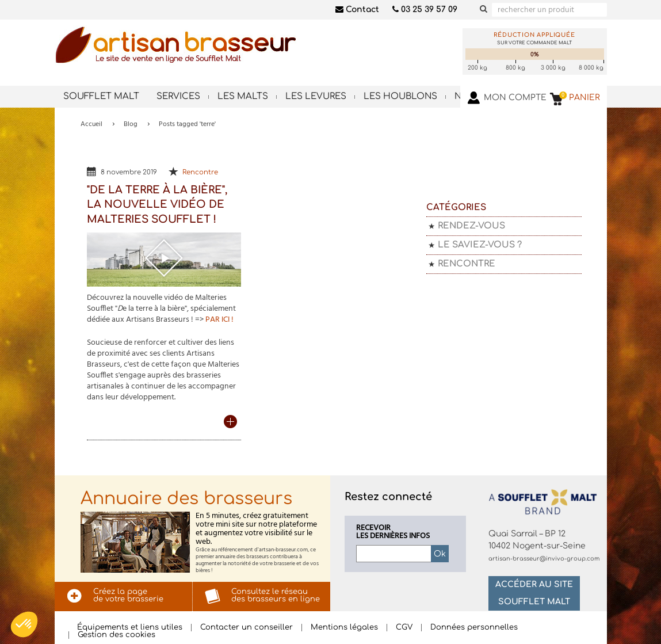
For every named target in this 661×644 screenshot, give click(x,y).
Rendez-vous (471, 226)
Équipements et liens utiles (130, 628)
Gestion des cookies (116, 635)
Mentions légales (344, 628)
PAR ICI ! (219, 320)
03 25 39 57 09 (425, 9)
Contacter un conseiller (247, 628)
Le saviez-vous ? (480, 245)
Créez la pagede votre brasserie (128, 595)
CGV (404, 628)
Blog (131, 124)
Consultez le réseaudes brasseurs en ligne (276, 595)
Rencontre (200, 172)
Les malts (243, 96)
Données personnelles (474, 628)
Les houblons (400, 96)
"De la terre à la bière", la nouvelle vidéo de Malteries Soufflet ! (157, 204)
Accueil (91, 124)
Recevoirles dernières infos (393, 532)
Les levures (316, 96)
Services (178, 96)
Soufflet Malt (101, 96)
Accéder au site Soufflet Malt (534, 593)
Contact (357, 9)
